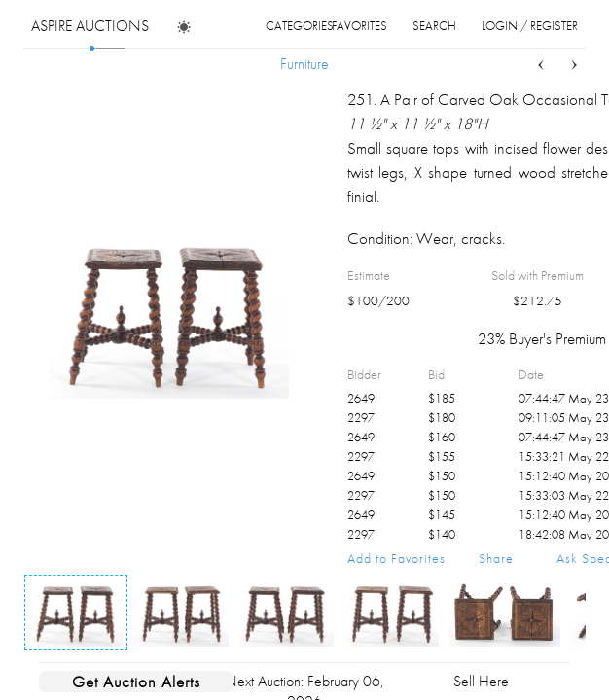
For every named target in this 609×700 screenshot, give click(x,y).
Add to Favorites (396, 558)
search (434, 26)
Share (496, 558)
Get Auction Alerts (136, 682)
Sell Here (481, 681)
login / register (530, 26)
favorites (359, 26)
